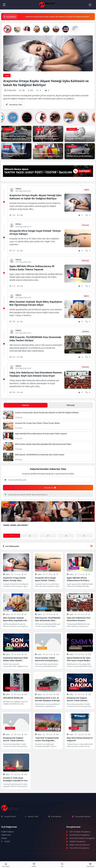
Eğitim (7, 147)
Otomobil (9, 129)
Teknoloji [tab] (70, 405)
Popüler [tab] (26, 405)
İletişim (4, 838)
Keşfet (6, 841)
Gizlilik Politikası (7, 832)
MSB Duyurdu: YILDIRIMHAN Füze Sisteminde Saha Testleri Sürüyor (40, 455)
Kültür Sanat (9, 505)
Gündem (86, 332)
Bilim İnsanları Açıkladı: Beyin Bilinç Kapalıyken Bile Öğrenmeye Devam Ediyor (36, 303)
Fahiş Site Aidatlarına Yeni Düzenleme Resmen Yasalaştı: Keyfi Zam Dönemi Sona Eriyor (36, 374)
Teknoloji (72, 129)
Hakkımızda (6, 835)
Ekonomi (86, 225)
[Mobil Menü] (4, 5)
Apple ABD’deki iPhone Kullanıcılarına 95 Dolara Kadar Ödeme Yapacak (32, 268)
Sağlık (7, 75)
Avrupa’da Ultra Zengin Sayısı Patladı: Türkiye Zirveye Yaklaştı (37, 423)
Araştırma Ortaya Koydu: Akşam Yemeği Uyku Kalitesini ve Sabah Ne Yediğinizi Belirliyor (57, 17)
